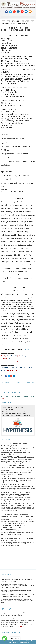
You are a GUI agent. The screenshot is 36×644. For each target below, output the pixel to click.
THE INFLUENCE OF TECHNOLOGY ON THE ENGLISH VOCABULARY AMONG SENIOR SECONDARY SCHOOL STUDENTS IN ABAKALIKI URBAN (17, 516)
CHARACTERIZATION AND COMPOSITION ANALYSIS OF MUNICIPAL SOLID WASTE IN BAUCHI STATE (17, 595)
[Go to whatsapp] (5, 638)
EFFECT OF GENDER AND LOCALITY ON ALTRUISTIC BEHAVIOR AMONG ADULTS (16, 29)
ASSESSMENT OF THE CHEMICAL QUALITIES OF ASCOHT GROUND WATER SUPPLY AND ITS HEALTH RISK (17, 601)
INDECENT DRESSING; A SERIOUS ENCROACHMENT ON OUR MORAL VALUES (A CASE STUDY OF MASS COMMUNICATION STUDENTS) (18, 467)
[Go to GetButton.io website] (5, 642)
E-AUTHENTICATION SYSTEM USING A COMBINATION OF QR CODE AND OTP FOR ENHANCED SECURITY (15, 527)
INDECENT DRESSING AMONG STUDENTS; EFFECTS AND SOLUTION (15, 444)
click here (26, 349)
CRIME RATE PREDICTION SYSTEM (13, 485)
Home (3, 22)
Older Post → (31, 382)
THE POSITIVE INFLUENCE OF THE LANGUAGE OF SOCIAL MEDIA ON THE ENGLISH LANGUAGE (18, 504)
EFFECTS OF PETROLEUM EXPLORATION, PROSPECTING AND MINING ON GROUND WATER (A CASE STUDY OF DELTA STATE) (17, 586)
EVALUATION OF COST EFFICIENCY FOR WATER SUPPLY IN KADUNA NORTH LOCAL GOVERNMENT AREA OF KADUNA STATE (17, 580)
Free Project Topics (7, 477)
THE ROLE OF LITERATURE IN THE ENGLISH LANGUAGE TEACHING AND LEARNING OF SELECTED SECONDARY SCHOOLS (16, 494)
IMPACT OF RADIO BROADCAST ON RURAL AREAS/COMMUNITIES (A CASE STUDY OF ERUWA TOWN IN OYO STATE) (17, 539)
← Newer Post (5, 382)
